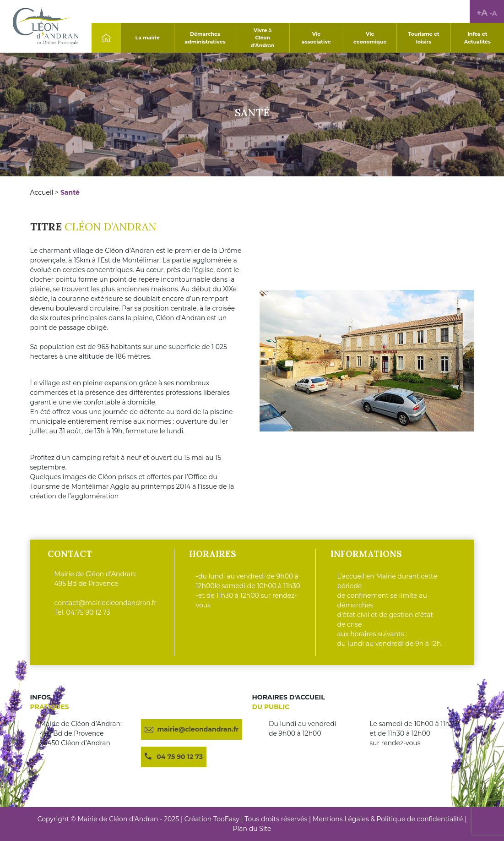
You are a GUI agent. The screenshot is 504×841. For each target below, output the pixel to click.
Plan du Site (252, 829)
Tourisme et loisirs (423, 38)
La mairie (148, 38)
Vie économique (370, 38)
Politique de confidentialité (420, 819)
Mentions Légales (341, 819)
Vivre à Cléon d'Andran (263, 38)
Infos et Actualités (477, 38)
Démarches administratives (205, 38)
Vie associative (316, 38)
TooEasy (226, 819)
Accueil (42, 192)
